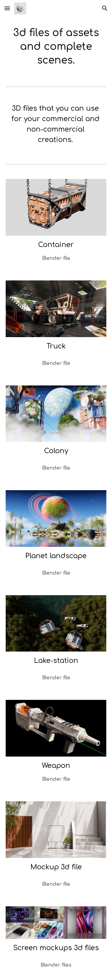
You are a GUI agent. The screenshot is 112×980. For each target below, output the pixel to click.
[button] (7, 8)
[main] (56, 47)
